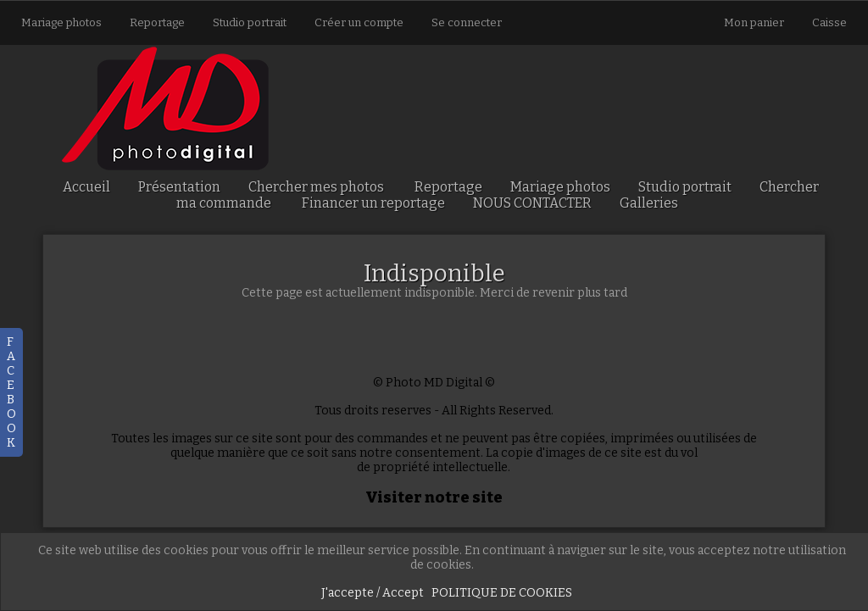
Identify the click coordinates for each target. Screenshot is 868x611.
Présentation (179, 187)
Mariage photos (61, 22)
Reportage (157, 22)
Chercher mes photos (316, 187)
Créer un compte (359, 22)
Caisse (829, 22)
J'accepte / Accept (373, 593)
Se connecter (467, 22)
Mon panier (755, 22)
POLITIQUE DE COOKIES (502, 593)
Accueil (86, 187)
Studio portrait (250, 22)
